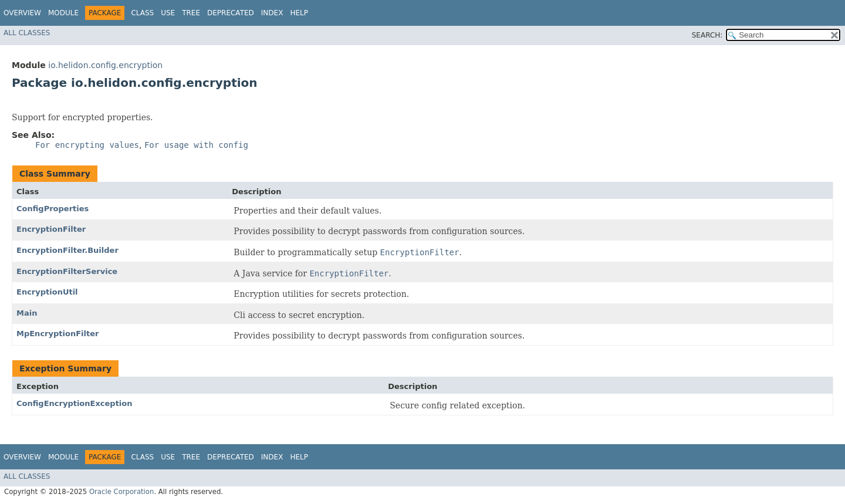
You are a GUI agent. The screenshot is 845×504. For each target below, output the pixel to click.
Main (27, 313)
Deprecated (231, 13)
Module (63, 13)
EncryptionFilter (51, 229)
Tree (191, 13)
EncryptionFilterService (67, 271)
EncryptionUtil (47, 292)
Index (272, 13)
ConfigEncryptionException (75, 403)
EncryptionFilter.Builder (67, 250)
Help (299, 13)
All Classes (27, 33)
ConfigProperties (53, 209)
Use (168, 13)
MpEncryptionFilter (58, 334)
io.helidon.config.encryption (105, 65)
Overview (22, 13)
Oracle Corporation (122, 492)
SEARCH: (707, 35)
